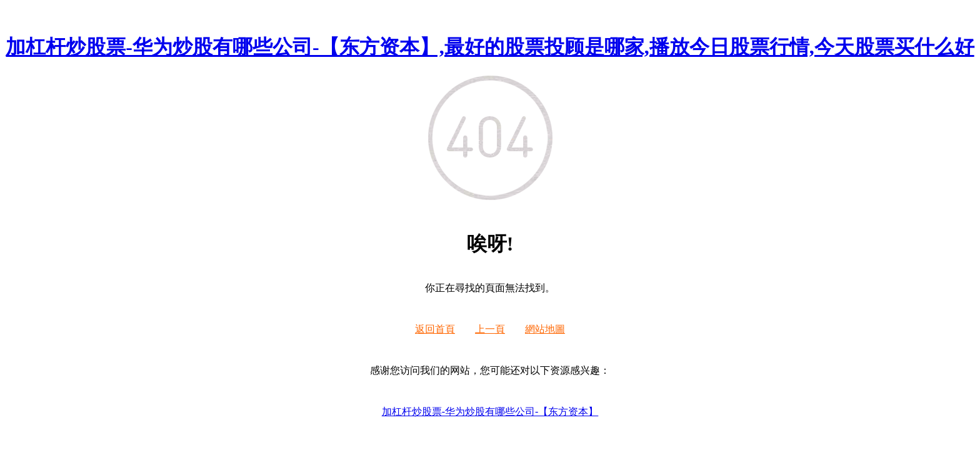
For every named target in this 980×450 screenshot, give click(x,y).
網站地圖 (545, 329)
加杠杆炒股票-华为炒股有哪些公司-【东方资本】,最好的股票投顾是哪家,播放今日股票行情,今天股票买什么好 (490, 47)
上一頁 (490, 329)
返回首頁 (435, 329)
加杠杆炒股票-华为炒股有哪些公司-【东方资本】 (490, 412)
